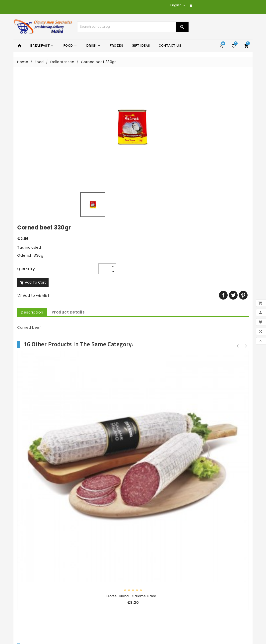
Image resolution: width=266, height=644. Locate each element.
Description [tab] (152, 161)
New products (30, 555)
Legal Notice (88, 555)
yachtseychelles (152, 555)
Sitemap (85, 581)
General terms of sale (97, 561)
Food (70, 46)
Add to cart (152, 131)
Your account (152, 571)
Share (223, 144)
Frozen (116, 46)
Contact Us (170, 46)
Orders (143, 586)
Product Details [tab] (188, 161)
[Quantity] (166, 117)
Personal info (149, 580)
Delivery (84, 548)
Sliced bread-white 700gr (103, 433)
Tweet (233, 144)
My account (88, 594)
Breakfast (42, 46)
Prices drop (28, 548)
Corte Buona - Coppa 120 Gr (223, 310)
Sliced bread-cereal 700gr (43, 433)
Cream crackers (163, 433)
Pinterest (243, 144)
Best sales (26, 561)
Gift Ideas (141, 46)
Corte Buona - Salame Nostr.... (43, 310)
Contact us (87, 574)
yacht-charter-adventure (161, 548)
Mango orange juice (223, 433)
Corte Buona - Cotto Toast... (163, 310)
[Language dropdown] (178, 5)
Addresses (146, 599)
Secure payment (93, 568)
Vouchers (145, 606)
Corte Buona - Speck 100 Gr (103, 310)
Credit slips (147, 593)
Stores (83, 587)
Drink (94, 46)
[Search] (127, 27)
